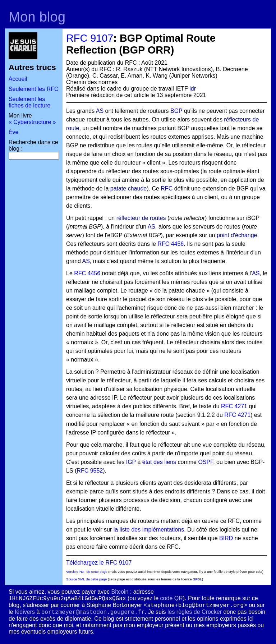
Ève (14, 132)
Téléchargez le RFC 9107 (99, 563)
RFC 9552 (90, 471)
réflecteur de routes (141, 218)
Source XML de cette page (86, 579)
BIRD (226, 538)
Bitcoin (120, 592)
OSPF (206, 462)
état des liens (159, 462)
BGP (176, 111)
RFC (167, 188)
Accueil (18, 79)
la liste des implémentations (149, 530)
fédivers (25, 612)
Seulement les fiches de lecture (30, 102)
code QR (172, 598)
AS (100, 111)
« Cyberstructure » (32, 122)
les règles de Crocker (195, 612)
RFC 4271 (234, 406)
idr (193, 89)
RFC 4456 (171, 244)
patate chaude (128, 188)
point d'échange (237, 235)
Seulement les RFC (34, 89)
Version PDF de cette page (87, 572)
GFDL (197, 579)
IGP (131, 462)
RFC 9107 (90, 38)
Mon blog (37, 17)
